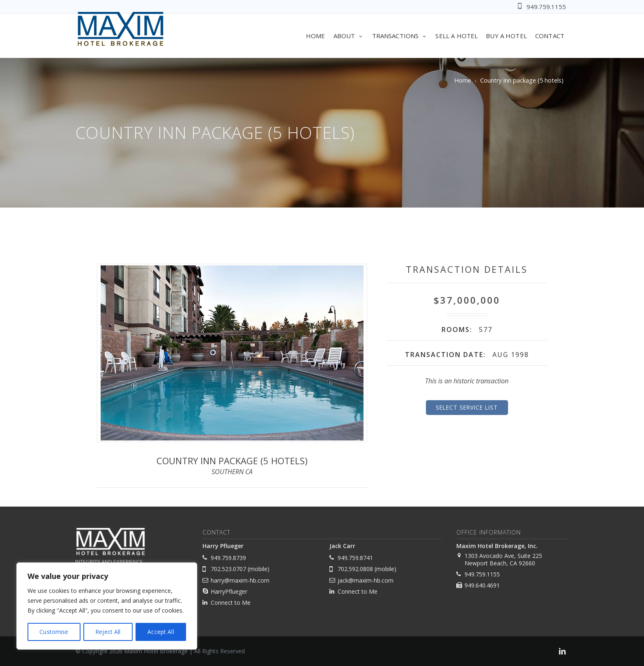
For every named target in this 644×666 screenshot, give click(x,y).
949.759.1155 (546, 7)
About (349, 36)
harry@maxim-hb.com (240, 580)
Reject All (108, 632)
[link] (562, 652)
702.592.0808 (355, 569)
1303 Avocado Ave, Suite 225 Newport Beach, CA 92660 (503, 559)
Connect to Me (231, 603)
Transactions (400, 36)
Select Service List (467, 407)
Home (316, 36)
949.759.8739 (228, 558)
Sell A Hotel (457, 36)
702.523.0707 (228, 569)
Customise (54, 632)
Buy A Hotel (506, 36)
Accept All (161, 632)
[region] (107, 606)
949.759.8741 (355, 558)
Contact (550, 36)
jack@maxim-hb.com (366, 580)
